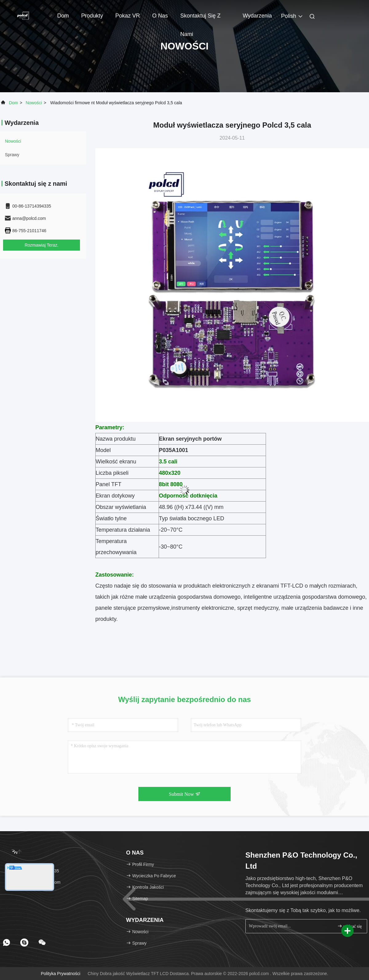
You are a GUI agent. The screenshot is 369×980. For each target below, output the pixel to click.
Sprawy (12, 155)
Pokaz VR (128, 16)
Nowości (34, 103)
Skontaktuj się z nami (200, 19)
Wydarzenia (257, 16)
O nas (160, 16)
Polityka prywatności (61, 974)
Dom (63, 16)
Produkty (92, 16)
